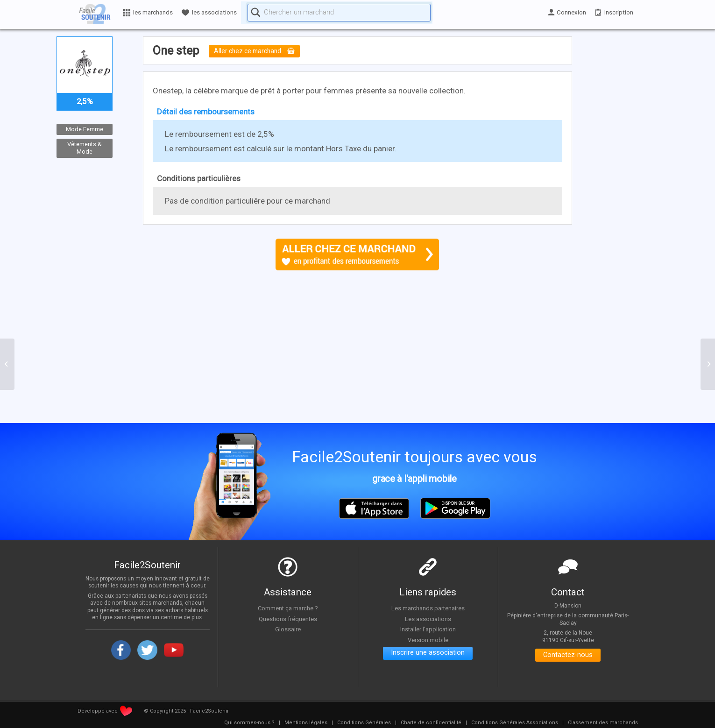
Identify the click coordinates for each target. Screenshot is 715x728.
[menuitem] (249, 723)
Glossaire (288, 629)
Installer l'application (428, 629)
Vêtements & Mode (85, 148)
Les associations (428, 619)
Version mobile (428, 640)
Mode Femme (85, 129)
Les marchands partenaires (428, 608)
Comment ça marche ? (288, 608)
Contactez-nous (568, 656)
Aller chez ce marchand (258, 51)
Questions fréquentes (288, 619)
